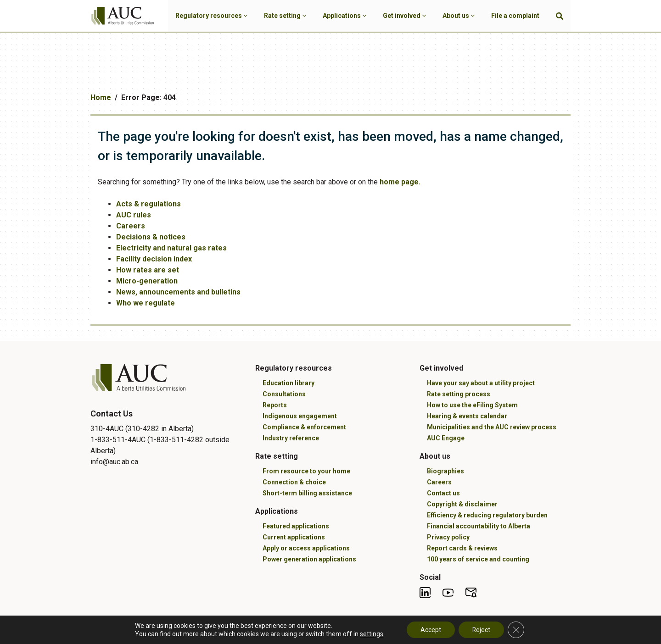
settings (372, 634)
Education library (288, 383)
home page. (400, 182)
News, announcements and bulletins (178, 292)
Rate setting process (459, 394)
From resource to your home (306, 471)
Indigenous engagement (300, 416)
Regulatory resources (211, 16)
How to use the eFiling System (472, 405)
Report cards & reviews (462, 548)
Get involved (404, 16)
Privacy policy (448, 537)
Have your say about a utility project (481, 383)
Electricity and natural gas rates (171, 248)
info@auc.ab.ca (114, 462)
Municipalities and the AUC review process (492, 427)
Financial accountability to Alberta (479, 526)
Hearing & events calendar (467, 416)
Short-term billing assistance (307, 493)
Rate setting (285, 16)
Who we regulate (146, 303)
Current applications (294, 537)
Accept (430, 630)
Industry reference (291, 438)
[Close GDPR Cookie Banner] (516, 630)
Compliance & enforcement (304, 427)
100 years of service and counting (478, 559)
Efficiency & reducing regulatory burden (487, 515)
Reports (275, 405)
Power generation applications (309, 559)
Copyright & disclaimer (462, 504)
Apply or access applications (306, 548)
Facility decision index (154, 259)
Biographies (445, 471)
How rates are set (148, 270)
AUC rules (134, 215)
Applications (345, 16)
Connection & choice (294, 482)
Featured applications (296, 526)
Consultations (284, 394)
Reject (481, 630)
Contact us (443, 493)
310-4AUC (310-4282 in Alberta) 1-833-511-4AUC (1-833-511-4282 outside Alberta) (160, 440)
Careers (131, 226)
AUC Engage (446, 438)
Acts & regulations (148, 204)
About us (459, 16)
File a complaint (515, 16)
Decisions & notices (151, 237)
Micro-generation (147, 281)
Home (101, 97)
